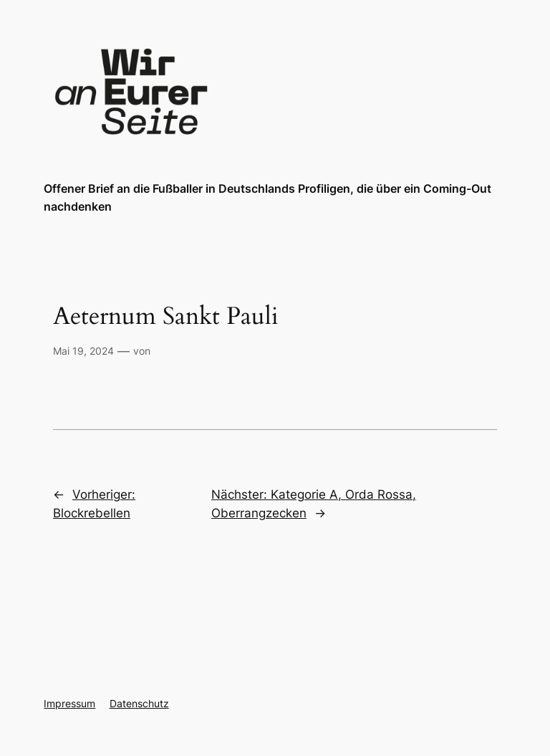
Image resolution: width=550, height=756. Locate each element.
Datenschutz (139, 703)
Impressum (69, 703)
